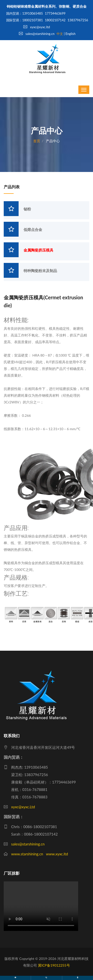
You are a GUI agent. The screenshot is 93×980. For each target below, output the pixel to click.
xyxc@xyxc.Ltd (23, 807)
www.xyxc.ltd (57, 854)
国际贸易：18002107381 (25, 20)
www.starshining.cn (27, 854)
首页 (37, 141)
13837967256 (78, 20)
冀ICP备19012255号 (54, 965)
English (70, 34)
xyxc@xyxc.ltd (37, 27)
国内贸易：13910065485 (25, 13)
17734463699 (55, 13)
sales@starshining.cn (37, 34)
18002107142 (55, 20)
